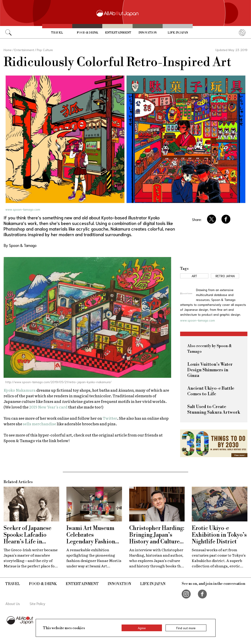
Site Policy (37, 603)
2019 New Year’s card (48, 407)
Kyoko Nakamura (20, 390)
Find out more (186, 628)
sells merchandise (39, 424)
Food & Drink (87, 33)
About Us (13, 603)
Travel (57, 33)
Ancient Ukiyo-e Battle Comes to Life (211, 391)
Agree (142, 628)
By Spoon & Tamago (20, 245)
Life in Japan (178, 33)
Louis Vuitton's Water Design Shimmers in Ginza (210, 370)
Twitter (110, 418)
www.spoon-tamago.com (23, 209)
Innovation (147, 33)
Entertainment (118, 33)
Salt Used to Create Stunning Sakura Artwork (214, 410)
